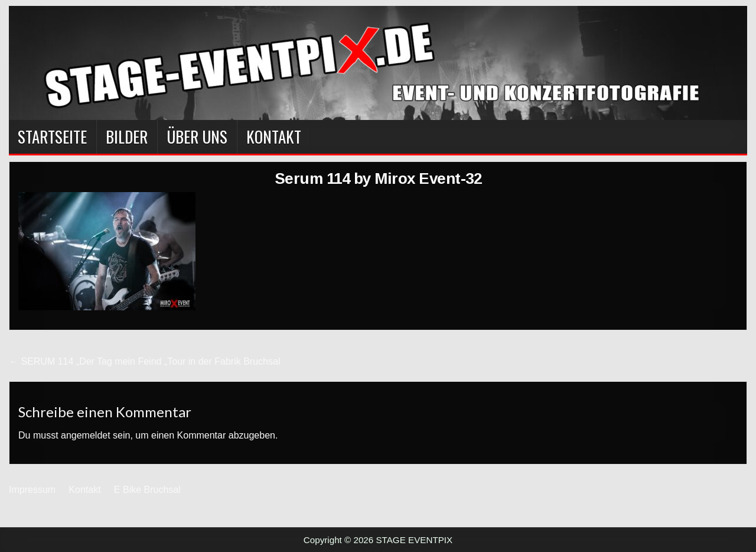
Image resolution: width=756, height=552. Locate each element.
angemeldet (86, 435)
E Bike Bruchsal (147, 490)
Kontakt (274, 137)
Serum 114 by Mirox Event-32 (378, 178)
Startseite (52, 137)
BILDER (127, 137)
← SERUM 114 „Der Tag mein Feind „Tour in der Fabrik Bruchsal (144, 361)
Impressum (32, 490)
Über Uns (197, 137)
